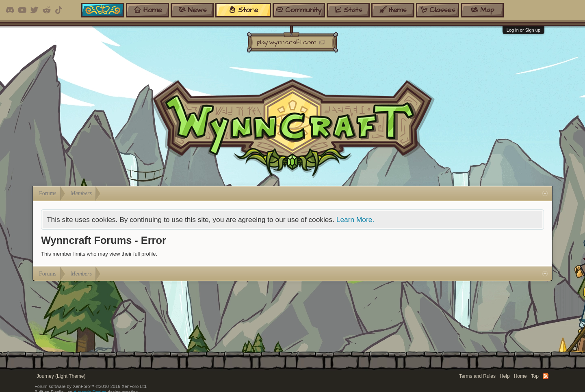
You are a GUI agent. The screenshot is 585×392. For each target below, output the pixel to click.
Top (535, 376)
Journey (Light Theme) (61, 376)
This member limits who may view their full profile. (99, 254)
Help (505, 376)
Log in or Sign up (523, 30)
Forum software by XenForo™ (91, 386)
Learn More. (355, 220)
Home (520, 376)
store (243, 10)
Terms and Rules (477, 376)
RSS (546, 376)
